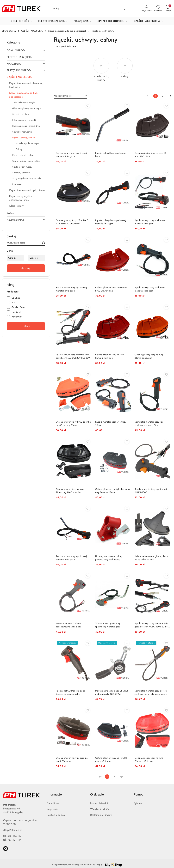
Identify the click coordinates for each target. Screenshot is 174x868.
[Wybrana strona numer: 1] (155, 96)
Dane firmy (53, 803)
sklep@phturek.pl (12, 830)
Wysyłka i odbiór (100, 809)
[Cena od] (15, 258)
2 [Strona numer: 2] (162, 96)
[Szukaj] (44, 243)
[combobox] (71, 96)
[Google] (6, 849)
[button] (22, 21)
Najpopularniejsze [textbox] (63, 96)
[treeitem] (26, 50)
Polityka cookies (56, 815)
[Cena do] (37, 258)
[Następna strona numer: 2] (170, 96)
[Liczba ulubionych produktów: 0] (158, 9)
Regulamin (53, 809)
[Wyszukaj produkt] (89, 9)
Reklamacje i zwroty (101, 815)
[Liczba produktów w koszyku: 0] (168, 9)
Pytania (138, 803)
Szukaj (26, 268)
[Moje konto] (147, 9)
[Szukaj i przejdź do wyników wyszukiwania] (123, 9)
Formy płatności (99, 803)
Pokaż (26, 326)
